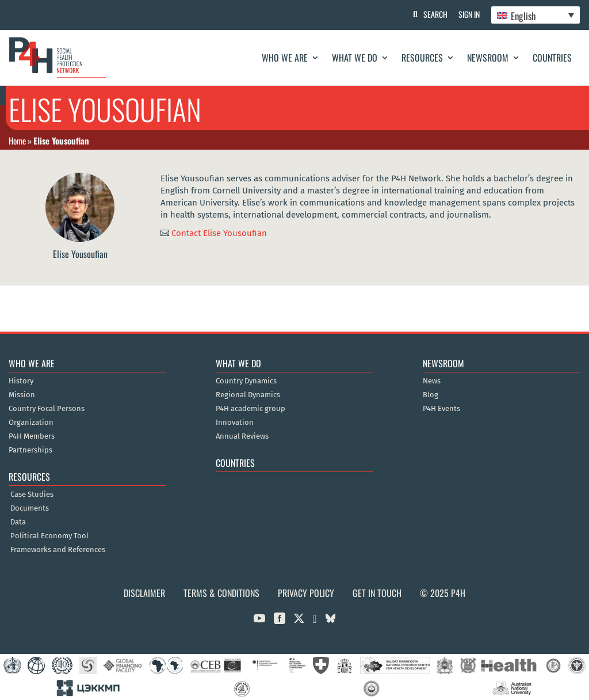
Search (434, 14)
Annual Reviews (242, 436)
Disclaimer (144, 593)
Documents (30, 508)
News (432, 381)
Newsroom (488, 58)
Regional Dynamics (248, 395)
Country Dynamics (246, 381)
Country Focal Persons (47, 409)
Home (17, 140)
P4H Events (441, 409)
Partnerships (30, 450)
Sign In (468, 14)
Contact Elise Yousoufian (219, 233)
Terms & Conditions (221, 593)
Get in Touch (377, 593)
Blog (431, 395)
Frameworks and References (58, 550)
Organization (31, 423)
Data (18, 522)
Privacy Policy (306, 593)
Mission (22, 395)
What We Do (355, 58)
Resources (422, 58)
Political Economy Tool (49, 536)
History (21, 381)
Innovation (235, 423)
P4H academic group (250, 409)
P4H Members (32, 436)
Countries (552, 58)
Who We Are (285, 58)
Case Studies (32, 494)
